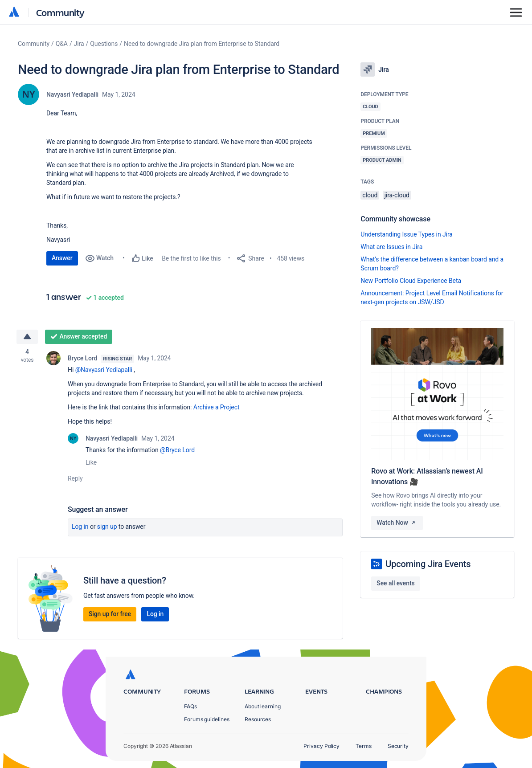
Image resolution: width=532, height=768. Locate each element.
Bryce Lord (82, 358)
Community (60, 12)
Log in (80, 527)
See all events (395, 583)
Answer (62, 258)
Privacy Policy (321, 746)
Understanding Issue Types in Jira (407, 234)
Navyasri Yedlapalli (72, 94)
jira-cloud (397, 195)
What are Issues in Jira (391, 247)
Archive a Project (217, 407)
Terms (364, 746)
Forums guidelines (207, 719)
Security (398, 746)
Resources (258, 719)
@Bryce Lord (177, 450)
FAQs (190, 706)
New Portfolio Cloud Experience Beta (411, 281)
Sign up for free (110, 614)
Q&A (62, 44)
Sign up (107, 527)
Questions (104, 44)
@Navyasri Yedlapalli (104, 370)
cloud (370, 195)
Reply (75, 478)
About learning (263, 706)
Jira (79, 44)
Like (91, 462)
